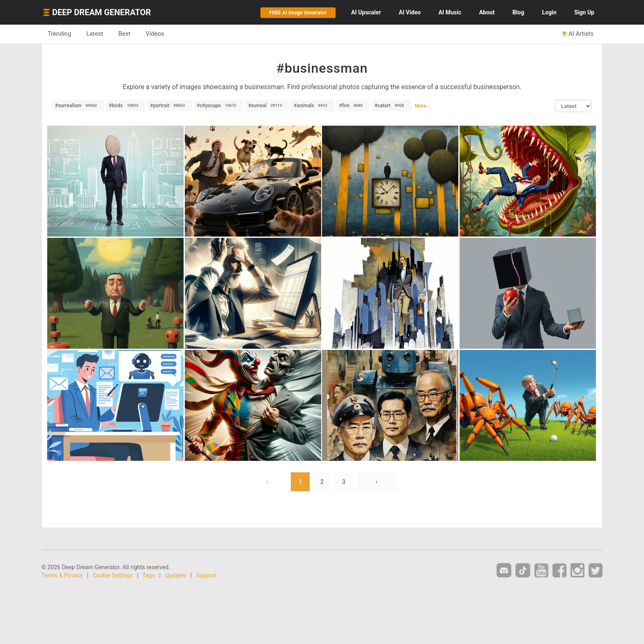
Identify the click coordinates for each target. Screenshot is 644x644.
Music (450, 12)
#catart (391, 106)
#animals (313, 106)
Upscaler (366, 12)
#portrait (169, 106)
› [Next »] (377, 482)
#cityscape (218, 106)
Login (549, 12)
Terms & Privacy (62, 575)
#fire (353, 106)
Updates (176, 575)
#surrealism (78, 106)
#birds (126, 106)
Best (124, 34)
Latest (95, 34)
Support (206, 575)
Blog (519, 12)
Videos (155, 34)
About (487, 12)
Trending (59, 34)
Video (410, 12)
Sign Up (584, 12)
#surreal (267, 106)
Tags (149, 575)
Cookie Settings (113, 575)
